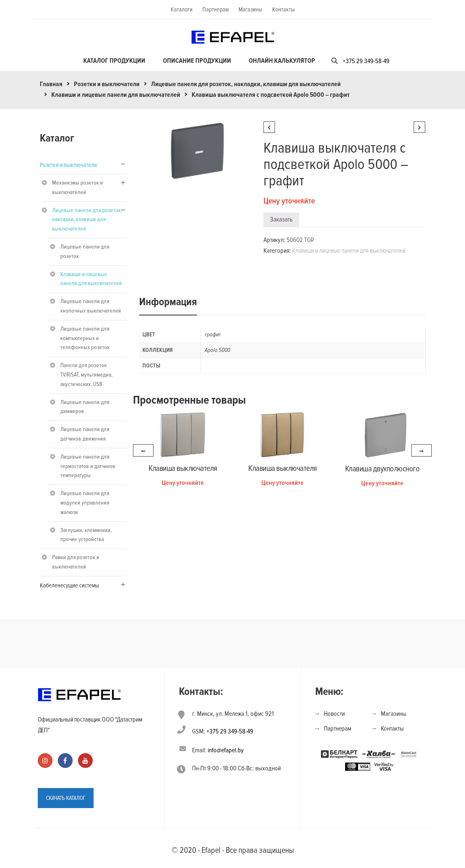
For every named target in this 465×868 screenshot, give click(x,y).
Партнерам (215, 9)
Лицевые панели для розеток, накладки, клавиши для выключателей (246, 84)
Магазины (250, 9)
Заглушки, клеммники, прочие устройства (86, 535)
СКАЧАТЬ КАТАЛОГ (66, 798)
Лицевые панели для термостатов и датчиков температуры (88, 466)
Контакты (283, 9)
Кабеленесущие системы (69, 585)
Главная (51, 84)
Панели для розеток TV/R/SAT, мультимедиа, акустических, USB (86, 375)
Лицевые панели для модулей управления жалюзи (85, 503)
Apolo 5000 (218, 350)
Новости (334, 714)
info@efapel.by (226, 750)
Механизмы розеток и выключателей (78, 187)
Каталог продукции (114, 61)
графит (213, 335)
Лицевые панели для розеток (85, 251)
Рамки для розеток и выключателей (76, 562)
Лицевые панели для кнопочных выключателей (91, 306)
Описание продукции (197, 61)
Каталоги (182, 9)
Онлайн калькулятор (282, 61)
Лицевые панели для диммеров (85, 407)
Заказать (281, 219)
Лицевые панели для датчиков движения (85, 434)
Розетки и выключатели (107, 84)
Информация (168, 302)
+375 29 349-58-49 (366, 61)
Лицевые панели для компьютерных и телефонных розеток (85, 338)
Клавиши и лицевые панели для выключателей (116, 95)
